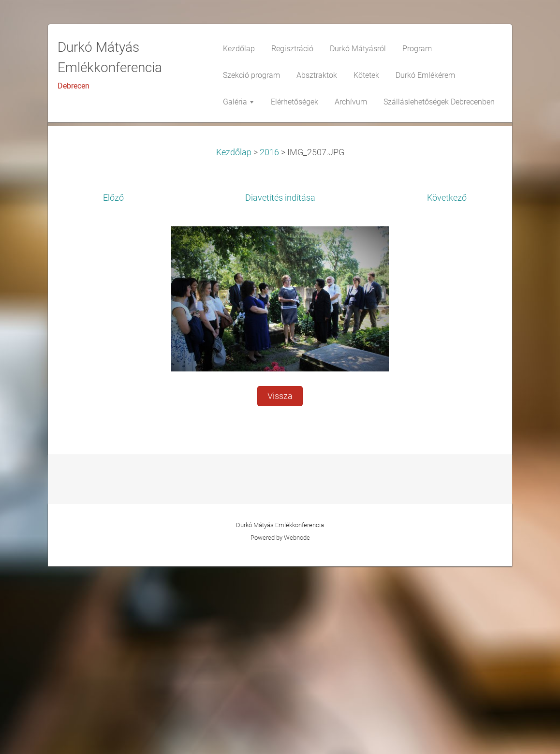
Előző (113, 385)
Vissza (280, 584)
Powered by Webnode (280, 725)
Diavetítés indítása (280, 385)
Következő (447, 385)
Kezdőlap (234, 340)
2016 (269, 340)
